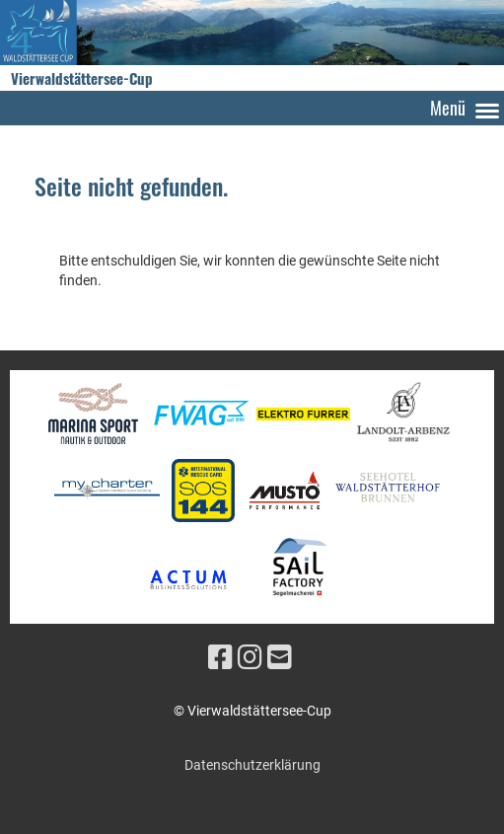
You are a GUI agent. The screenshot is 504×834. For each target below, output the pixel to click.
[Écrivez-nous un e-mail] (280, 658)
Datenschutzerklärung (252, 765)
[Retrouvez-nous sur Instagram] (250, 658)
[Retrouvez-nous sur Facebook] (220, 658)
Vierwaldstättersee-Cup (82, 78)
